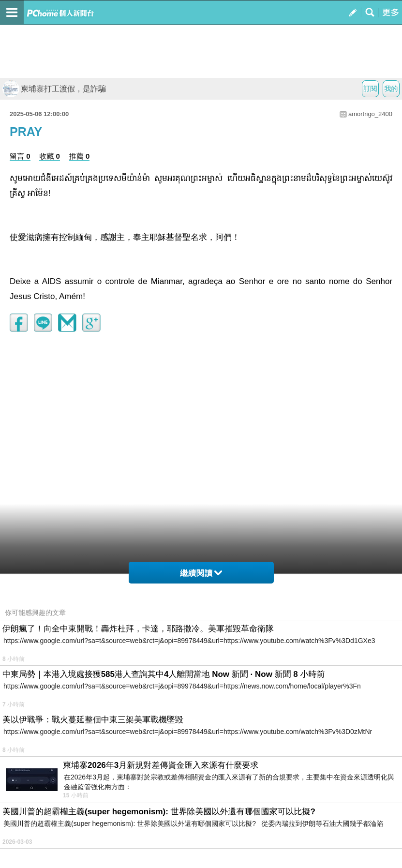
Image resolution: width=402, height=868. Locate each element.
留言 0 (20, 156)
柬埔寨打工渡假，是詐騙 (54, 89)
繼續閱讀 (201, 573)
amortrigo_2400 (370, 114)
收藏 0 (50, 156)
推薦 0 (80, 156)
